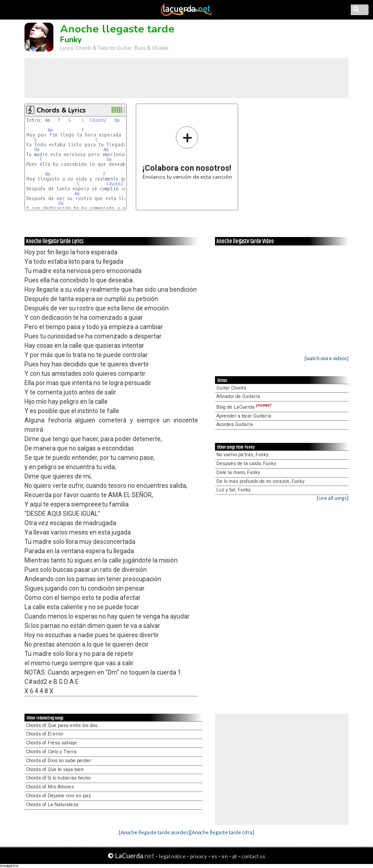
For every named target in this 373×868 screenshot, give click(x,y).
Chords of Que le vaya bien (55, 770)
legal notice (172, 856)
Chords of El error (45, 734)
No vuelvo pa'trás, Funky (242, 455)
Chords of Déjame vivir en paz (58, 796)
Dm (117, 120)
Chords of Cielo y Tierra (51, 752)
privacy (199, 856)
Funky (71, 40)
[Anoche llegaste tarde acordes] (154, 832)
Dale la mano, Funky (238, 472)
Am (47, 120)
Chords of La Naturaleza (52, 805)
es (214, 856)
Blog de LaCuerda (244, 407)
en (225, 856)
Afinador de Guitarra (238, 396)
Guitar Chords (231, 388)
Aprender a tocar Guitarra (244, 416)
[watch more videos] (326, 358)
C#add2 (98, 120)
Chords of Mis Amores (50, 787)
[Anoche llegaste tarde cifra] (222, 832)
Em (109, 159)
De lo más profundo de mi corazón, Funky (260, 481)
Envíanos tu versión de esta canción (187, 153)
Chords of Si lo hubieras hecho (58, 778)
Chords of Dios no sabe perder (59, 761)
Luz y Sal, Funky (233, 490)
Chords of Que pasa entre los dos (62, 725)
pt (235, 856)
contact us (253, 856)
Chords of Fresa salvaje (51, 743)
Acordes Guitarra (235, 424)
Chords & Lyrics (61, 110)
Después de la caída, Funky (246, 464)
